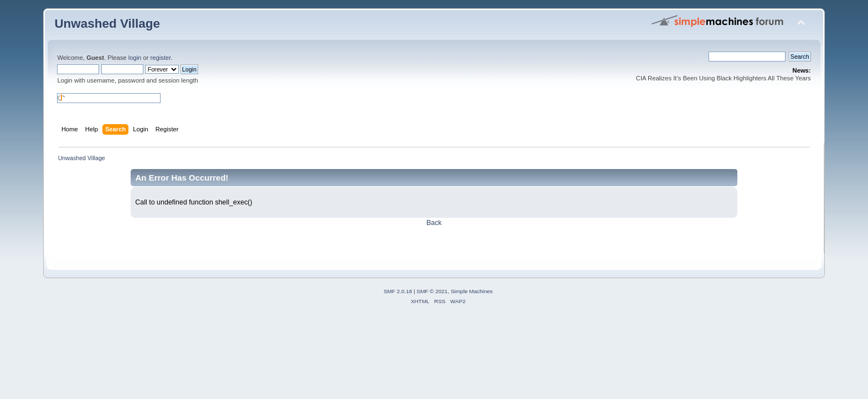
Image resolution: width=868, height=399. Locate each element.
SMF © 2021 (432, 291)
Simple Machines (472, 291)
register (161, 58)
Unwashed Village (107, 24)
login (135, 58)
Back (434, 223)
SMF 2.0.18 (398, 291)
